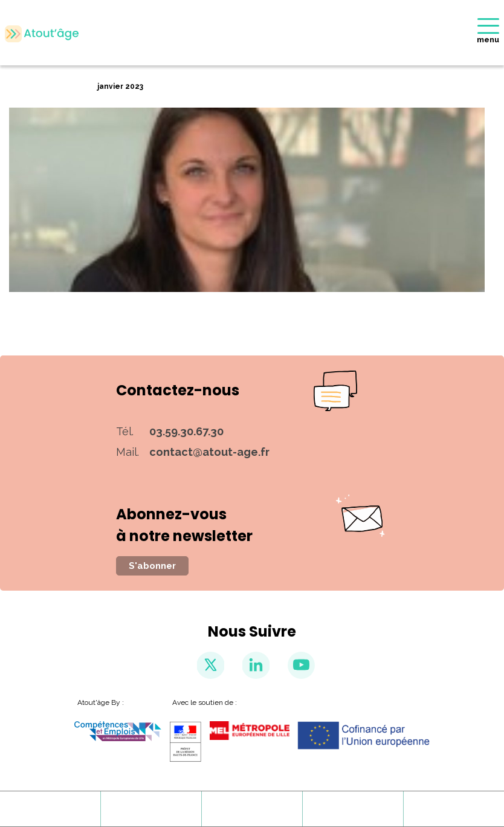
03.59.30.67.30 (186, 431)
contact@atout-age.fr (209, 452)
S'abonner (152, 566)
